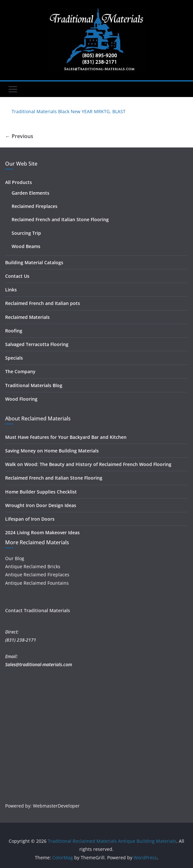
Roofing (14, 331)
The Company (20, 371)
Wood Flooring (21, 399)
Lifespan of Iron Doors (30, 519)
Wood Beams (26, 246)
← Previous (19, 136)
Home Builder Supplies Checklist (41, 492)
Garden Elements (30, 193)
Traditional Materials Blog (34, 385)
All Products (19, 182)
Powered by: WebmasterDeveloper (42, 806)
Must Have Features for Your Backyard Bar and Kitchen (66, 437)
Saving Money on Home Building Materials (52, 451)
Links (11, 290)
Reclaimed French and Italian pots (43, 303)
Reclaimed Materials (27, 317)
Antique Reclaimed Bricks (33, 566)
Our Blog (15, 558)
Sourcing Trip (26, 233)
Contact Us (17, 276)
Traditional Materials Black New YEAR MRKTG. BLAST (69, 111)
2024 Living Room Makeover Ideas (42, 532)
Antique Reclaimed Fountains (37, 583)
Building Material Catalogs (34, 262)
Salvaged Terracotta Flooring (37, 344)
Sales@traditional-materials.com (39, 664)
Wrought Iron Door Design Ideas (41, 505)
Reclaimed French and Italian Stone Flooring (60, 219)
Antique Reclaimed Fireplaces (37, 575)
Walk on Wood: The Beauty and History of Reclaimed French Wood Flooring (88, 464)
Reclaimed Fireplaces (35, 206)
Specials (14, 358)
